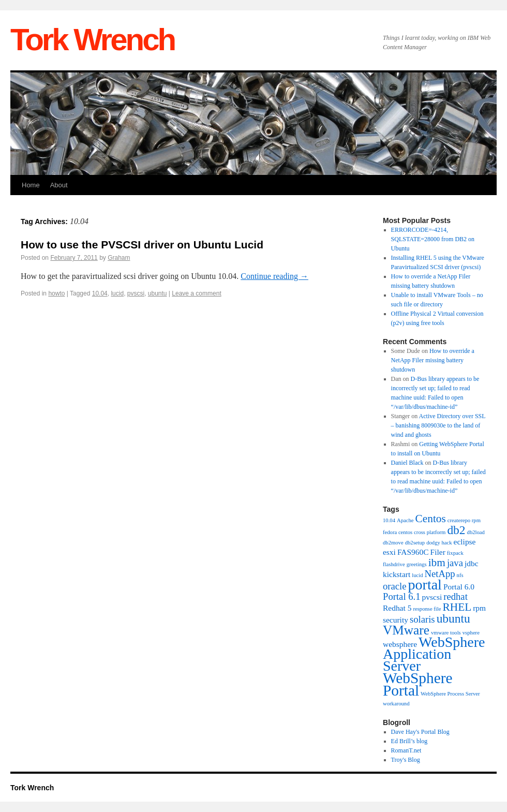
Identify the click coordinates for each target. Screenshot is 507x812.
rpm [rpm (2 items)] (479, 608)
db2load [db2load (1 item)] (476, 532)
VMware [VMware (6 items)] (406, 630)
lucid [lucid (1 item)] (417, 575)
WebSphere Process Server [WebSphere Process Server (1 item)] (450, 694)
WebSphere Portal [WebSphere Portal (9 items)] (417, 684)
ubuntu (158, 293)
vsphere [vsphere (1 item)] (471, 633)
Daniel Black (407, 463)
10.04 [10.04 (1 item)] (389, 520)
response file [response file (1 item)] (427, 609)
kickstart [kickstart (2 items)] (397, 574)
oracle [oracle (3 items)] (395, 586)
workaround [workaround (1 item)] (396, 704)
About (59, 185)
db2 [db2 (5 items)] (456, 530)
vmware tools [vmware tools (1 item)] (446, 633)
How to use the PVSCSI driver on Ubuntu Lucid (142, 245)
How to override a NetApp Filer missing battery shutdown (433, 360)
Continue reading (274, 276)
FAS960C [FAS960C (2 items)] (413, 552)
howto (56, 293)
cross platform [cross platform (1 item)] (430, 532)
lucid (117, 293)
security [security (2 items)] (396, 620)
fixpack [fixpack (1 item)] (455, 553)
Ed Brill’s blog (409, 741)
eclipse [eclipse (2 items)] (465, 542)
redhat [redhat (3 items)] (456, 596)
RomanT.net (406, 750)
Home (31, 185)
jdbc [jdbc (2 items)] (472, 563)
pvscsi (136, 293)
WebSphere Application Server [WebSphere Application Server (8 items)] (434, 654)
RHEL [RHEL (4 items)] (457, 607)
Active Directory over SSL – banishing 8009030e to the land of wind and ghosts (438, 425)
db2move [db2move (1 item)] (393, 543)
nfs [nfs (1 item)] (460, 575)
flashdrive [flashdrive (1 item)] (394, 564)
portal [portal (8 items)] (425, 585)
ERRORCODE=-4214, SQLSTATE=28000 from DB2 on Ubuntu (433, 239)
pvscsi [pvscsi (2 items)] (432, 597)
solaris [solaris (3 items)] (422, 619)
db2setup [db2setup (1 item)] (415, 543)
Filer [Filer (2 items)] (438, 552)
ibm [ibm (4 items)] (437, 563)
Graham (119, 258)
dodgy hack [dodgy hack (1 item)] (439, 543)
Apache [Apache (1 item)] (405, 520)
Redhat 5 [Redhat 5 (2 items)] (397, 608)
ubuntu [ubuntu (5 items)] (453, 618)
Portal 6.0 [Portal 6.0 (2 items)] (459, 587)
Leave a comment (196, 293)
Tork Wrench (92, 40)
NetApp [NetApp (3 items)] (440, 574)
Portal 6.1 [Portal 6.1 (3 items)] (402, 596)
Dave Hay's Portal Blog (420, 732)
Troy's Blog (406, 760)
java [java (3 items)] (455, 563)
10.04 (100, 293)
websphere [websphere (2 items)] (400, 644)
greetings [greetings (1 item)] (417, 564)
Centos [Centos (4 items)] (431, 519)
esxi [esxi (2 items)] (389, 552)
